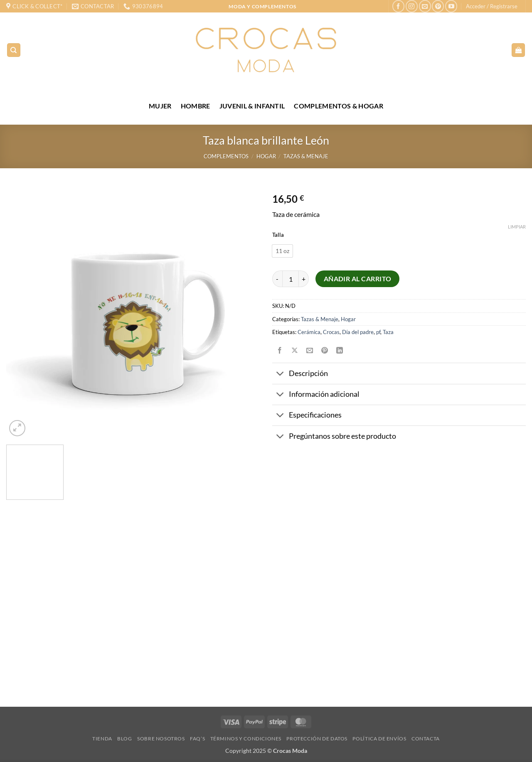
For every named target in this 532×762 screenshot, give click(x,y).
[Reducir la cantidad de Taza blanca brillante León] (277, 279)
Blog (124, 739)
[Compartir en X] (295, 350)
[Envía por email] (310, 350)
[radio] (282, 251)
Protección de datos (317, 739)
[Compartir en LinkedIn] (340, 350)
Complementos (226, 156)
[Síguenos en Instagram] (412, 6)
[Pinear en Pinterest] (325, 350)
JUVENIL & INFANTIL (252, 106)
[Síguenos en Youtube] (451, 6)
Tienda (102, 739)
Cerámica (309, 332)
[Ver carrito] (518, 50)
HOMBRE (196, 106)
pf (378, 332)
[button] (492, 6)
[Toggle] (280, 375)
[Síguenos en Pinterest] (438, 6)
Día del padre (358, 332)
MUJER (160, 106)
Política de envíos (379, 739)
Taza (388, 332)
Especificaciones (307, 416)
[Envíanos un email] (425, 6)
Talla (278, 235)
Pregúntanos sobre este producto (334, 437)
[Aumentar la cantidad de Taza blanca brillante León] (304, 279)
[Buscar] (14, 50)
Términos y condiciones (246, 739)
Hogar (266, 156)
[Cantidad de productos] (291, 279)
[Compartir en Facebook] (280, 350)
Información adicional (316, 395)
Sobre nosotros (161, 739)
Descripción (300, 375)
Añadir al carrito (358, 279)
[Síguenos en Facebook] (398, 6)
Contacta (426, 739)
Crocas (331, 332)
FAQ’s (197, 739)
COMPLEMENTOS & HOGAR (338, 106)
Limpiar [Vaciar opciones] (517, 227)
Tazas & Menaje (306, 156)
